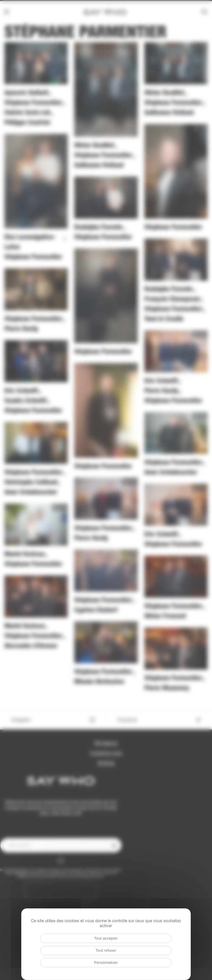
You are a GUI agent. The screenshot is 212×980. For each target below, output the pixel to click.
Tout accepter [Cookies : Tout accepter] (106, 938)
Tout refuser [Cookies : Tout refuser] (106, 950)
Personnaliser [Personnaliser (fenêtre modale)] (106, 963)
